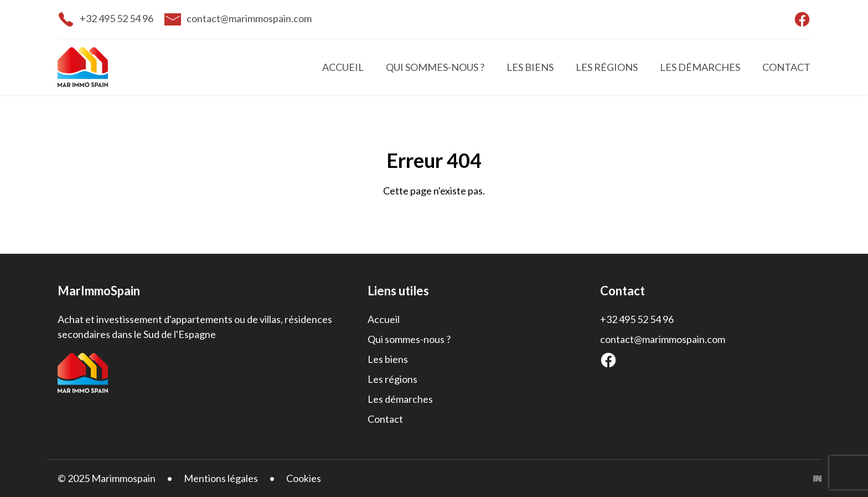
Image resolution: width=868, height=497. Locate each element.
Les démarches (700, 67)
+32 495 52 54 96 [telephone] (117, 18)
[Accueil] (107, 67)
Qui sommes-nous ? (435, 67)
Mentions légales (221, 478)
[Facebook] (608, 360)
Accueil (343, 67)
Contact (786, 67)
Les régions (607, 67)
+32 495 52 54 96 (637, 319)
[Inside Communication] (817, 478)
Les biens (530, 67)
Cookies (304, 478)
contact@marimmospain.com (663, 339)
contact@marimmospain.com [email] (249, 18)
